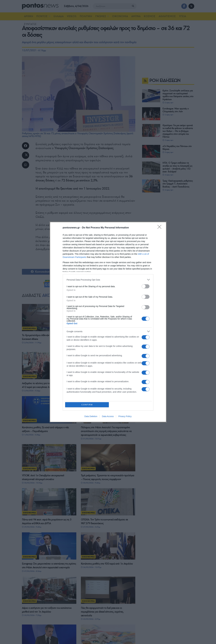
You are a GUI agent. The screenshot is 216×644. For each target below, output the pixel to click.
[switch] (146, 286)
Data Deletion (91, 416)
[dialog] (108, 322)
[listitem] (108, 280)
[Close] (160, 228)
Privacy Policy (125, 416)
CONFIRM (87, 405)
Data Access (108, 416)
